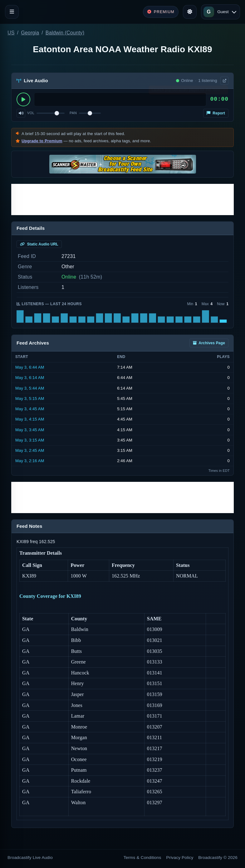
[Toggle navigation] (12, 12)
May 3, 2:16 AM (30, 461)
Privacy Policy (180, 858)
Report (216, 113)
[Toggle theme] (190, 12)
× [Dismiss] (224, 91)
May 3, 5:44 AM (30, 388)
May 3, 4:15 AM (30, 419)
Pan (73, 113)
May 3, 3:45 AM (30, 430)
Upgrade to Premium (42, 141)
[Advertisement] (122, 199)
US (11, 33)
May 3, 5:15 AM (30, 399)
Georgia (30, 33)
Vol (31, 113)
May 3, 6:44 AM (30, 367)
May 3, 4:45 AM (30, 409)
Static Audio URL (39, 244)
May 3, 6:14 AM (30, 378)
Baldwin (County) (65, 33)
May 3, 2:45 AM (30, 450)
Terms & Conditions (142, 858)
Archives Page (209, 343)
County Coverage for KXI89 (50, 596)
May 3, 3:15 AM (30, 440)
